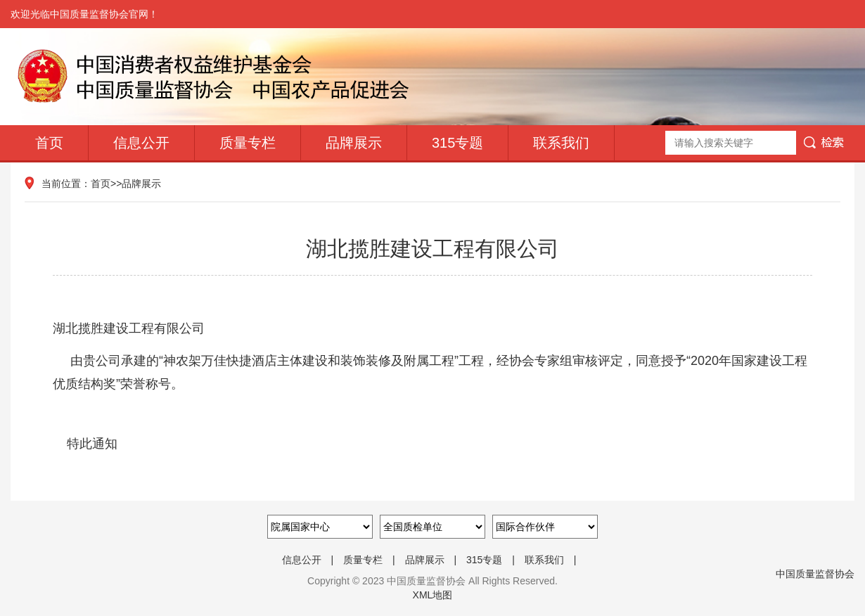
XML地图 (433, 595)
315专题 (457, 143)
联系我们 (561, 143)
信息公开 (141, 143)
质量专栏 (248, 143)
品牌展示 (354, 143)
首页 (49, 143)
